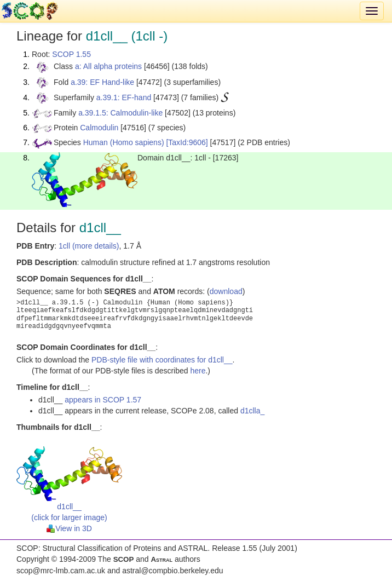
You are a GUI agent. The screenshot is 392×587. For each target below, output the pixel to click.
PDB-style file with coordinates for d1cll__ (162, 360)
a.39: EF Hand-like (102, 82)
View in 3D (69, 528)
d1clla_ (252, 411)
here (198, 371)
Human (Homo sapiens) (124, 142)
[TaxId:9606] (187, 142)
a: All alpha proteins (108, 66)
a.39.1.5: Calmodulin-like (120, 113)
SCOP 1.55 (71, 54)
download (226, 291)
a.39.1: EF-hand (124, 97)
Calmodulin (99, 128)
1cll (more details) (89, 246)
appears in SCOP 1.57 (103, 400)
